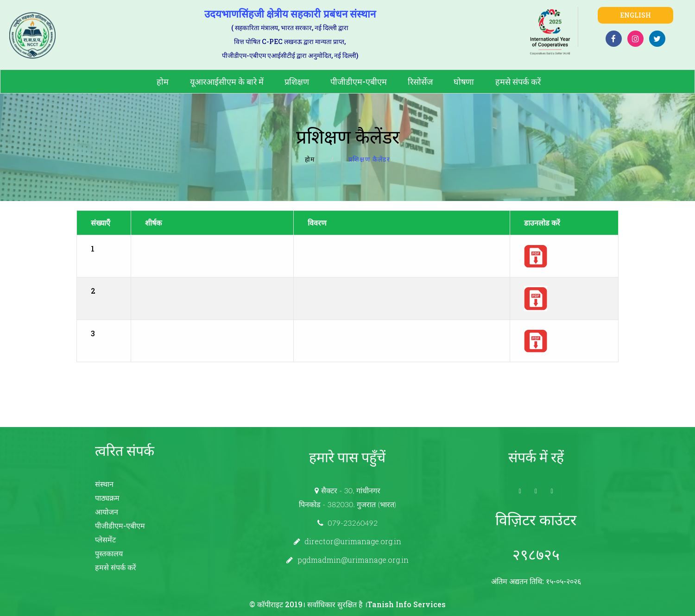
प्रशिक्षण (297, 82)
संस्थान (104, 484)
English (635, 15)
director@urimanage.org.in (353, 541)
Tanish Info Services (407, 604)
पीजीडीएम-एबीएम (359, 82)
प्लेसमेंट (105, 539)
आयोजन (107, 512)
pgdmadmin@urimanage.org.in (353, 560)
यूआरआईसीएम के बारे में (227, 82)
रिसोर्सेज (420, 82)
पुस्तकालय (109, 553)
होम (163, 82)
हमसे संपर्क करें (518, 82)
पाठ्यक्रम (107, 498)
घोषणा (464, 82)
